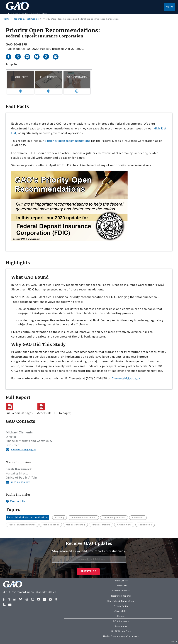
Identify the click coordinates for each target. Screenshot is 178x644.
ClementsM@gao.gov (126, 379)
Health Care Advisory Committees (121, 636)
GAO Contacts (77, 77)
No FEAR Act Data (121, 631)
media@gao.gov (21, 482)
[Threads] (48, 57)
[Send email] (57, 57)
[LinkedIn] (29, 57)
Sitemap (121, 616)
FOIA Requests (121, 621)
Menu (169, 7)
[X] (19, 57)
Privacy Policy (121, 606)
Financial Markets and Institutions (28, 518)
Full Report (49, 77)
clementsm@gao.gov (23, 450)
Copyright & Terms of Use (121, 601)
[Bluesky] (38, 57)
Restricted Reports (121, 596)
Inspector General (121, 591)
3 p (47, 141)
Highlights (20, 77)
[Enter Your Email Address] (89, 559)
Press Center (121, 581)
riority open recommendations (70, 141)
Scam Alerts (121, 626)
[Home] (85, 12)
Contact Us (16, 501)
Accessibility (121, 611)
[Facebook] (10, 57)
